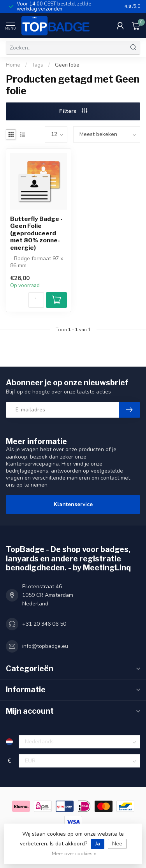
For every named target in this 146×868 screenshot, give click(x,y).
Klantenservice (73, 504)
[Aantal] (36, 300)
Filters (73, 111)
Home (13, 65)
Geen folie (67, 65)
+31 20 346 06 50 (44, 624)
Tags (38, 65)
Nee (117, 844)
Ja (98, 844)
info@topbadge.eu (45, 646)
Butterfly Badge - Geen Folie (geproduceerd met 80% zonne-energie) (36, 233)
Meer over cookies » (74, 853)
